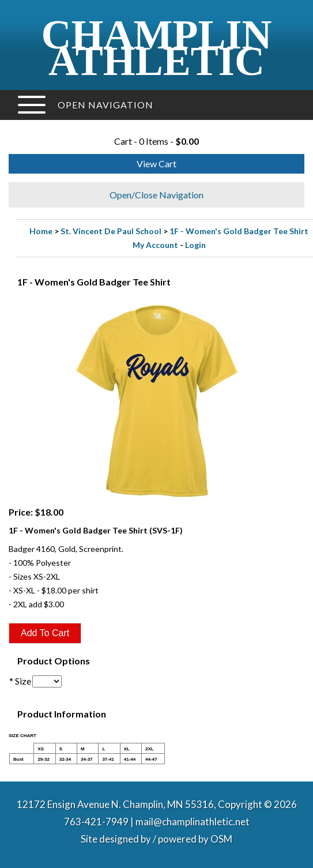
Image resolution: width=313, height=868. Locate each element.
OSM (221, 839)
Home (41, 231)
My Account (155, 245)
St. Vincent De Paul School (111, 231)
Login (195, 245)
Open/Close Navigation (156, 195)
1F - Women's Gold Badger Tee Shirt (239, 231)
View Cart (156, 164)
